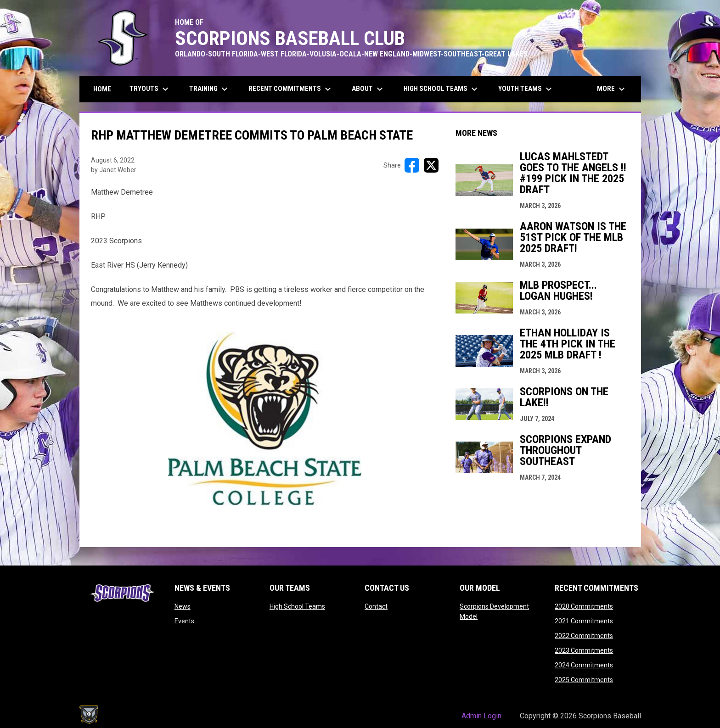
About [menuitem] (368, 89)
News (183, 606)
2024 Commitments (584, 665)
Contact (376, 606)
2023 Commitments (584, 650)
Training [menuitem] (210, 89)
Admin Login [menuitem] (481, 716)
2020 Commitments (584, 606)
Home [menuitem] (102, 89)
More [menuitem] (612, 89)
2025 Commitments (584, 680)
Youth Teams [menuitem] (526, 89)
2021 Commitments (584, 621)
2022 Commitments (584, 636)
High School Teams (297, 606)
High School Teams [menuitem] (442, 89)
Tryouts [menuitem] (150, 89)
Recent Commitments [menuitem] (291, 89)
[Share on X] (431, 165)
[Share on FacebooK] (412, 165)
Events (184, 621)
